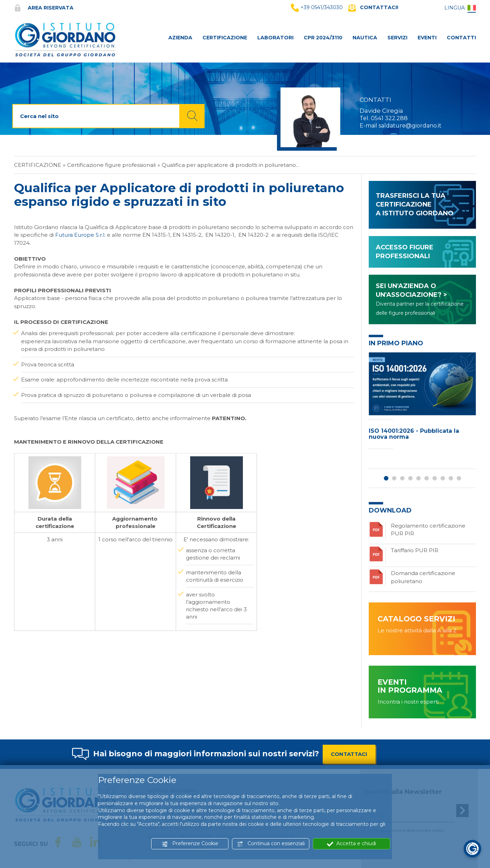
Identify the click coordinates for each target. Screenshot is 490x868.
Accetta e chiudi (352, 844)
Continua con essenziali (271, 844)
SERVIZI (397, 38)
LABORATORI (275, 38)
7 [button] (435, 478)
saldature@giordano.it (410, 126)
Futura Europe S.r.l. (80, 235)
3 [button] (402, 478)
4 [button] (410, 478)
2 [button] (394, 478)
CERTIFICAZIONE (225, 38)
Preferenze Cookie (190, 844)
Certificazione (38, 165)
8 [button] (443, 478)
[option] (422, 402)
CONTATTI (461, 38)
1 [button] (386, 478)
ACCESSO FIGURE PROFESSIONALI (405, 252)
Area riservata (44, 8)
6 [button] (427, 478)
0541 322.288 (389, 118)
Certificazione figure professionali (111, 165)
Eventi (427, 38)
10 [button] (459, 478)
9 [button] (451, 478)
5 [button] (418, 478)
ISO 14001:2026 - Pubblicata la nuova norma (414, 434)
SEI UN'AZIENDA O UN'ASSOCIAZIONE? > (420, 299)
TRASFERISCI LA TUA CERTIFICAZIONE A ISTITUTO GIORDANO (415, 204)
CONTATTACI (349, 754)
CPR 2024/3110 (323, 38)
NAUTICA (365, 38)
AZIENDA (180, 38)
